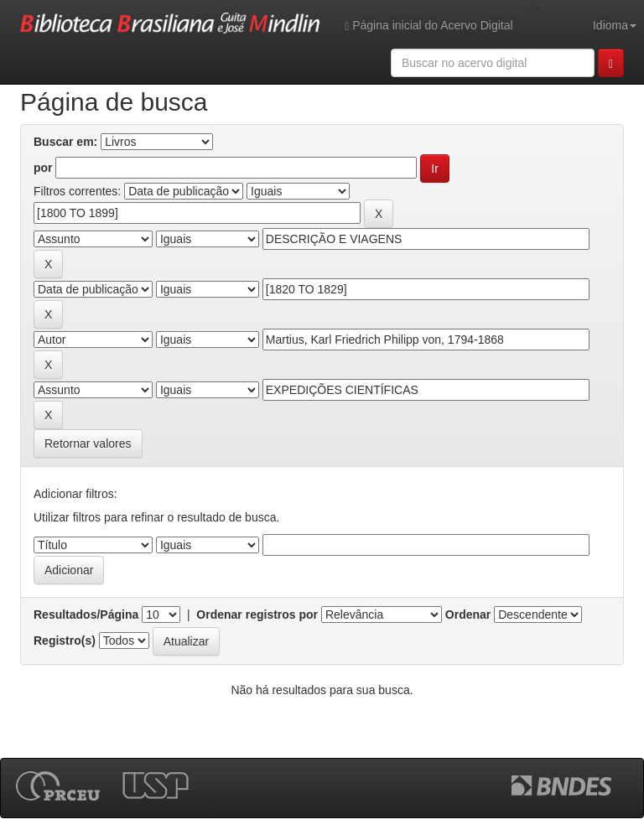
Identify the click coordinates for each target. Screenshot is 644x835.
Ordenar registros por (257, 615)
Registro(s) (65, 641)
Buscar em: (65, 142)
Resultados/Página (86, 615)
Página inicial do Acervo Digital (428, 26)
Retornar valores (88, 443)
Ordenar (468, 615)
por (43, 168)
